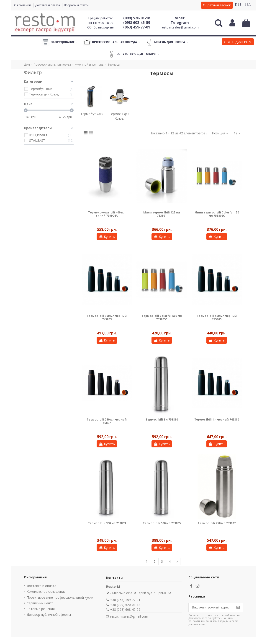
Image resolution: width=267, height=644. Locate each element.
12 (237, 133)
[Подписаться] (238, 607)
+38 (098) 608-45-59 (125, 609)
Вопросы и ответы (76, 5)
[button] (238, 42)
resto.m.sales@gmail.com (180, 27)
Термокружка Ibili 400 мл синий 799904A (107, 214)
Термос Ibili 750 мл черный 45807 (107, 421)
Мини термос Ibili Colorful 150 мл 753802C (217, 214)
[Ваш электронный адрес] (211, 607)
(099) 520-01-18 (137, 18)
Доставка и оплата (48, 5)
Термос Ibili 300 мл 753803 (107, 523)
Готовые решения (41, 609)
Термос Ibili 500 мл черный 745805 (217, 317)
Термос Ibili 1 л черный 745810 (217, 419)
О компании (23, 5)
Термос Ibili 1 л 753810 (162, 419)
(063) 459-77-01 (137, 27)
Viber (180, 18)
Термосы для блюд (119, 116)
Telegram (180, 23)
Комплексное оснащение (46, 591)
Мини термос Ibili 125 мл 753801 (162, 214)
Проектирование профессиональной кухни (60, 597)
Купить (107, 237)
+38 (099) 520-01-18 (125, 605)
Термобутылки (92, 114)
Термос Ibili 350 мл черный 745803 (107, 317)
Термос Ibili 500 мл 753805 (162, 523)
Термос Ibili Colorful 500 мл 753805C (162, 317)
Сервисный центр (40, 603)
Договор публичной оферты (49, 614)
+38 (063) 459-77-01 (125, 600)
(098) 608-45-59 (137, 23)
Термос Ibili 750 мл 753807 (217, 523)
